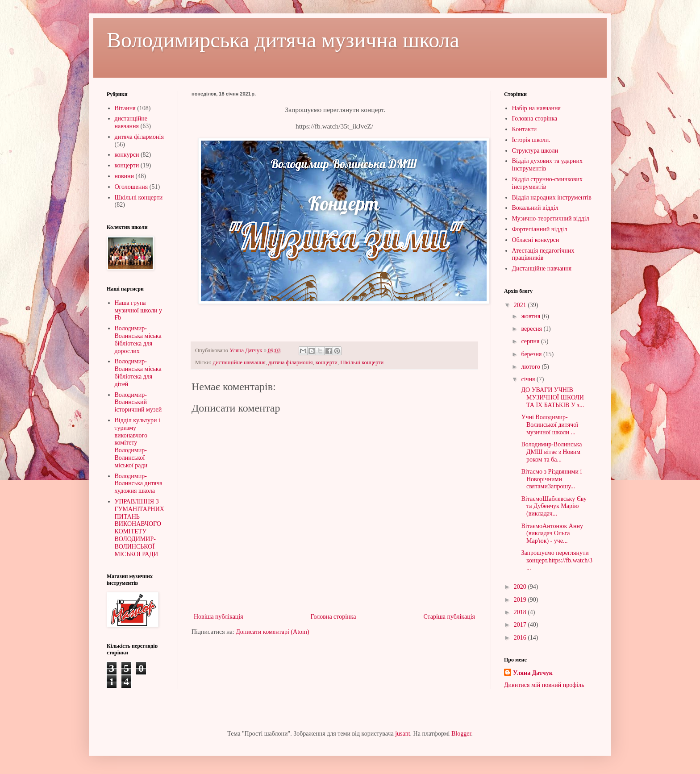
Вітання (125, 108)
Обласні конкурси (536, 240)
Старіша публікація (449, 617)
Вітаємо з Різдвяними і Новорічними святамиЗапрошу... (551, 479)
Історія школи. (531, 140)
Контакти (525, 129)
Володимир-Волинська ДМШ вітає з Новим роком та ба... (551, 452)
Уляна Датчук (533, 673)
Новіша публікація (219, 617)
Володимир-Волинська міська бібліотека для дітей (138, 372)
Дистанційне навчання (542, 268)
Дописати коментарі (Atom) (272, 632)
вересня (532, 329)
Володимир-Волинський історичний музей (138, 402)
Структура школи (535, 151)
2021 (521, 305)
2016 (521, 638)
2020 (521, 587)
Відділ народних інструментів (552, 198)
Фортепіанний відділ (540, 229)
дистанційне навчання (239, 362)
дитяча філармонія (290, 362)
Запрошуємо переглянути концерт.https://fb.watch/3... (556, 560)
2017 (521, 625)
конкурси (127, 155)
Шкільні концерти (362, 362)
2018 (521, 612)
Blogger (461, 734)
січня (529, 379)
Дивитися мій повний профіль (544, 685)
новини (125, 176)
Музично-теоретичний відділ (551, 218)
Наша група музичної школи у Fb (138, 310)
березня (532, 354)
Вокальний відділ (535, 208)
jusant (402, 734)
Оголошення (131, 187)
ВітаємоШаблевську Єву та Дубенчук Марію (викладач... (553, 506)
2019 (521, 600)
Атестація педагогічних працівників (543, 254)
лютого (531, 367)
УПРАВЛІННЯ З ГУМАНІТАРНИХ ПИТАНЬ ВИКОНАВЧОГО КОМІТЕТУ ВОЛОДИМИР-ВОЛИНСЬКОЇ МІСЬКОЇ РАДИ (140, 528)
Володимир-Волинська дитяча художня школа (139, 484)
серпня (531, 341)
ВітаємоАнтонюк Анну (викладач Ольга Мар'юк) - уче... (551, 534)
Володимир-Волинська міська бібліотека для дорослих (138, 339)
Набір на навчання (537, 108)
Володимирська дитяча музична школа (283, 40)
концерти (327, 362)
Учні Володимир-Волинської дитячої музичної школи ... (549, 425)
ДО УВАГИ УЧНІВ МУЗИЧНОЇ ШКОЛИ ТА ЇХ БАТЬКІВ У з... (552, 397)
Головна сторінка (333, 617)
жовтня (531, 316)
